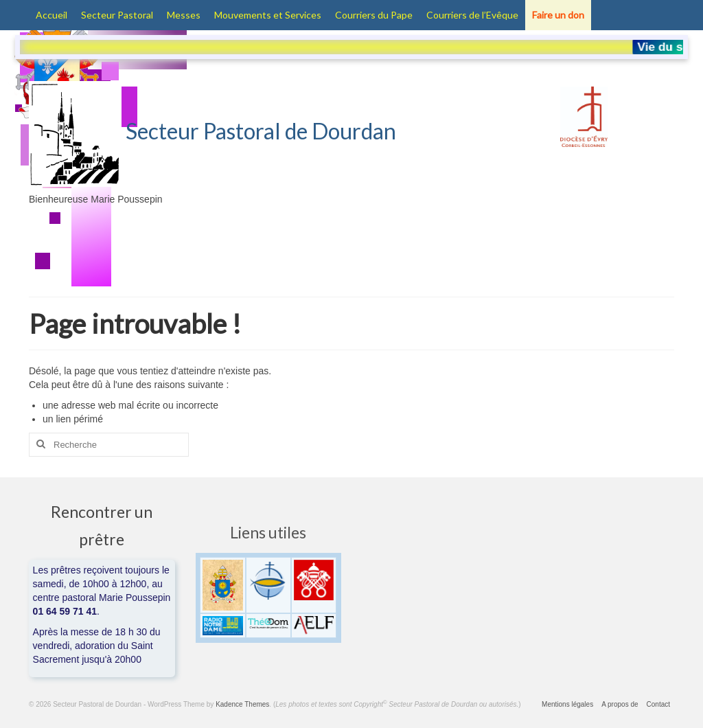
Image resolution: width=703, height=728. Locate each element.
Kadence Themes (242, 704)
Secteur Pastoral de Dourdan (212, 131)
